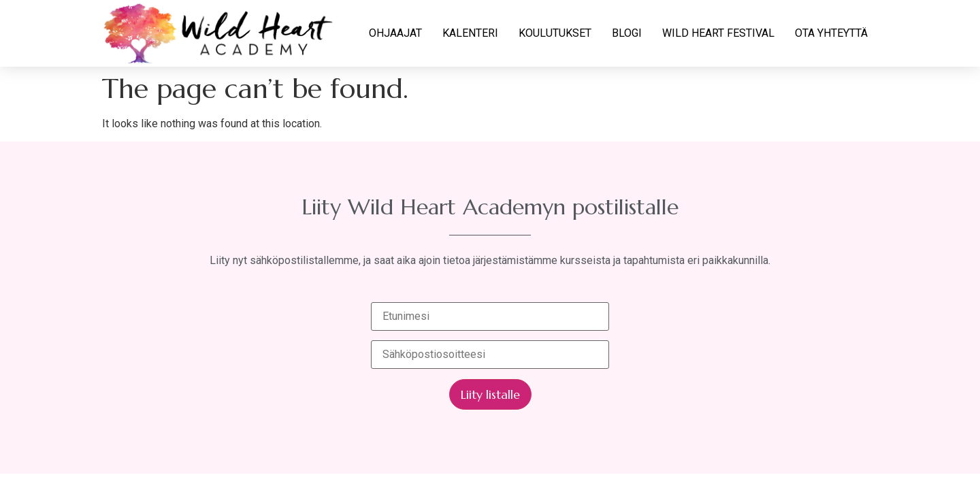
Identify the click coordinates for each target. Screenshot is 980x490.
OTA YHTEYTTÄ (831, 33)
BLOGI (627, 33)
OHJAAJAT (395, 33)
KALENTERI (470, 33)
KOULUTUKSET (555, 33)
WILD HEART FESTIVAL (718, 33)
